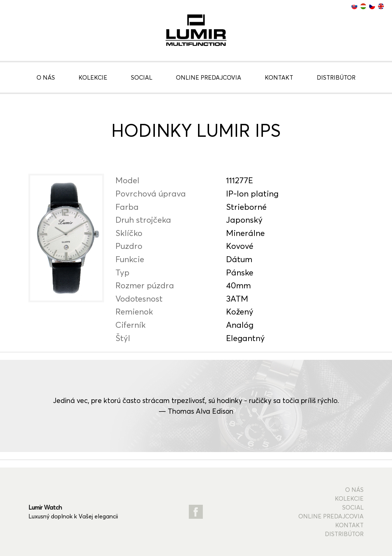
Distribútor (336, 77)
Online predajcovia (209, 77)
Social (142, 77)
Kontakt (279, 77)
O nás (46, 77)
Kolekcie (93, 77)
